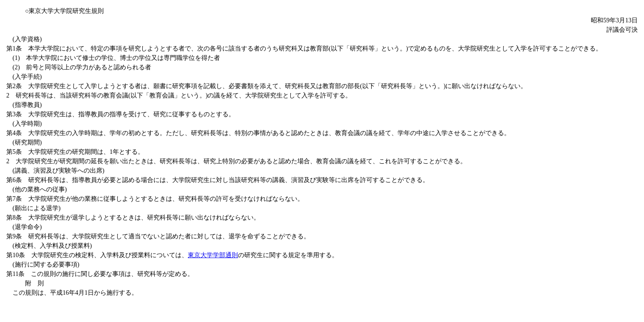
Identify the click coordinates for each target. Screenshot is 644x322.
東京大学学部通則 (213, 255)
